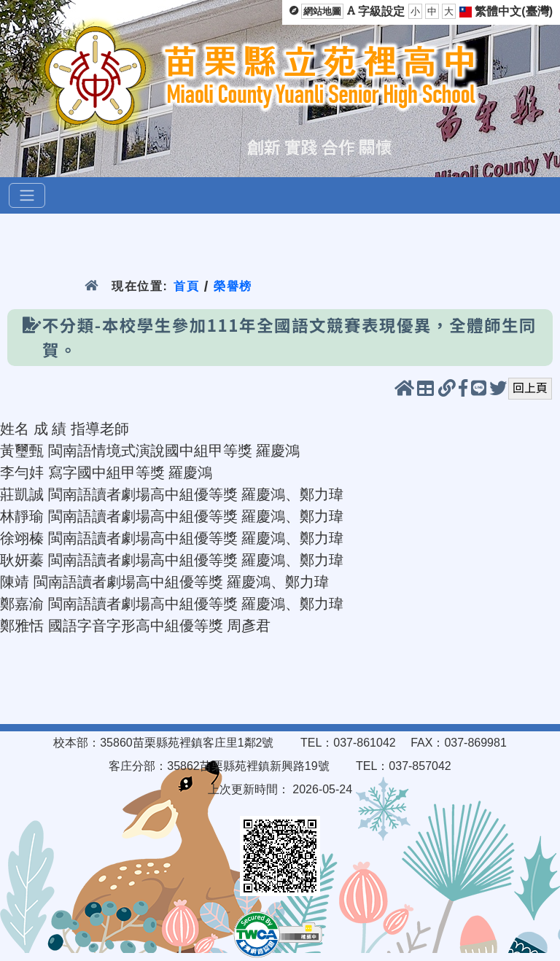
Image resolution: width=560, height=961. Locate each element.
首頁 (186, 286)
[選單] (27, 195)
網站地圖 (322, 11)
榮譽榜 (233, 286)
